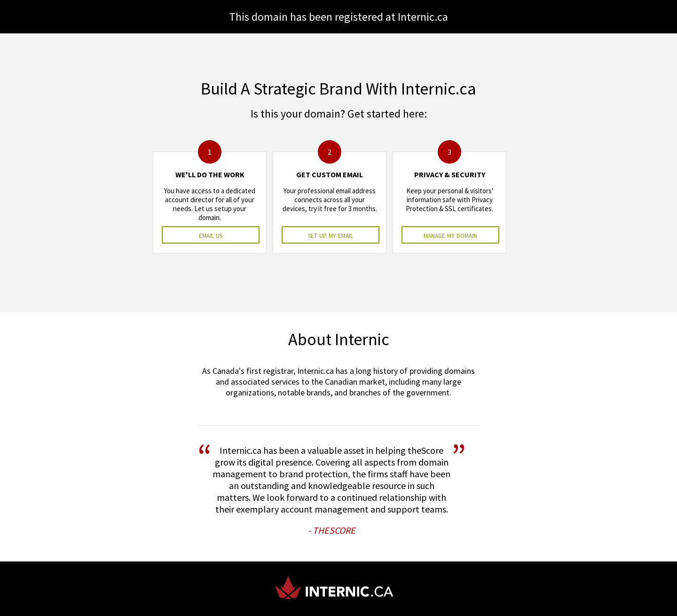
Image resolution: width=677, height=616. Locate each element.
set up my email (331, 235)
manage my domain (450, 235)
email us (211, 235)
